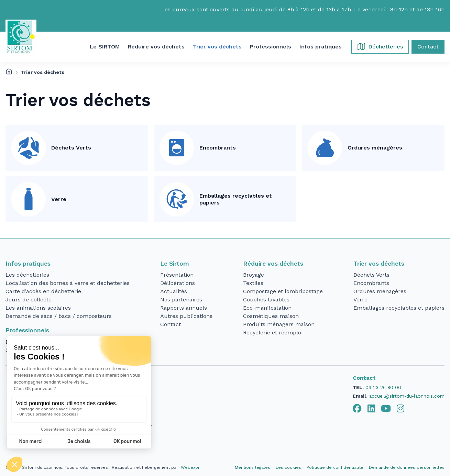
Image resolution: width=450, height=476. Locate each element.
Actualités (174, 291)
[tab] (357, 409)
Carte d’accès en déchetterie (43, 291)
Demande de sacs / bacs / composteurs (59, 316)
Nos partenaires (181, 300)
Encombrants (218, 148)
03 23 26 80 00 (383, 387)
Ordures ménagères (375, 148)
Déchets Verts (71, 148)
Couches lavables (266, 300)
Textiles (253, 283)
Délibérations (178, 283)
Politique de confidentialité (335, 467)
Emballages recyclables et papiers (236, 199)
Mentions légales (253, 467)
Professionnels (27, 330)
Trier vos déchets (379, 264)
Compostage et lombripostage (283, 291)
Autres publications (186, 316)
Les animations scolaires (38, 308)
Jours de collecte (29, 300)
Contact (171, 324)
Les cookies (288, 467)
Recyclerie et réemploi (273, 333)
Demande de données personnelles (407, 467)
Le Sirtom (175, 264)
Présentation (177, 275)
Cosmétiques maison (271, 316)
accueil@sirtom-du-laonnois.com (407, 396)
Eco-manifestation (267, 308)
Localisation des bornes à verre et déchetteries (68, 283)
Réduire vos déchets (273, 264)
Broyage (254, 275)
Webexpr (190, 467)
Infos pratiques (28, 264)
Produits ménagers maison (279, 324)
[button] (105, 47)
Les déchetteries (27, 275)
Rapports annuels (184, 308)
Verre (59, 199)
